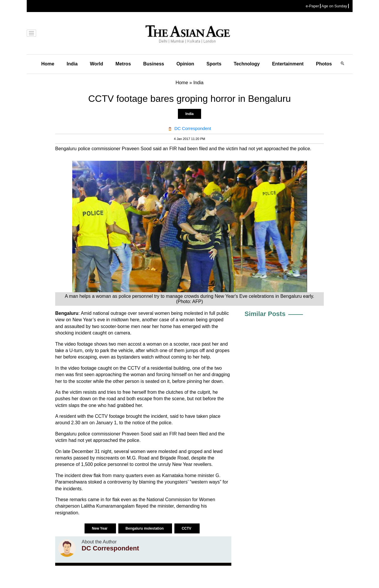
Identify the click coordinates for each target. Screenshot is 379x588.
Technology (247, 64)
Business (154, 64)
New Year (100, 528)
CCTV (187, 528)
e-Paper (312, 6)
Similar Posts (265, 314)
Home (48, 64)
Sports (214, 64)
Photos (324, 64)
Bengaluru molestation (145, 528)
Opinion (185, 64)
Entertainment (288, 64)
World (96, 64)
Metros (123, 64)
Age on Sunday (334, 6)
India (72, 64)
